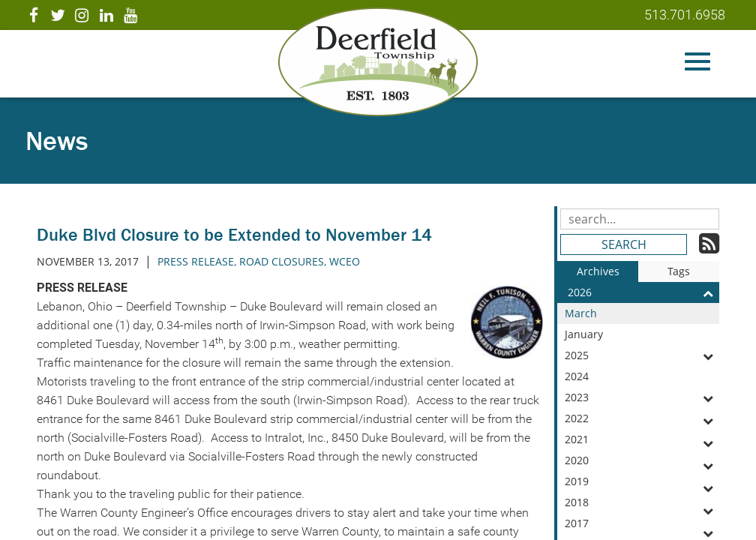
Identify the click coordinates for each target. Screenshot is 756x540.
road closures (282, 261)
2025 (642, 355)
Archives (598, 271)
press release (196, 261)
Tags (679, 271)
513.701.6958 (685, 15)
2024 (642, 378)
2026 (643, 292)
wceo (345, 261)
